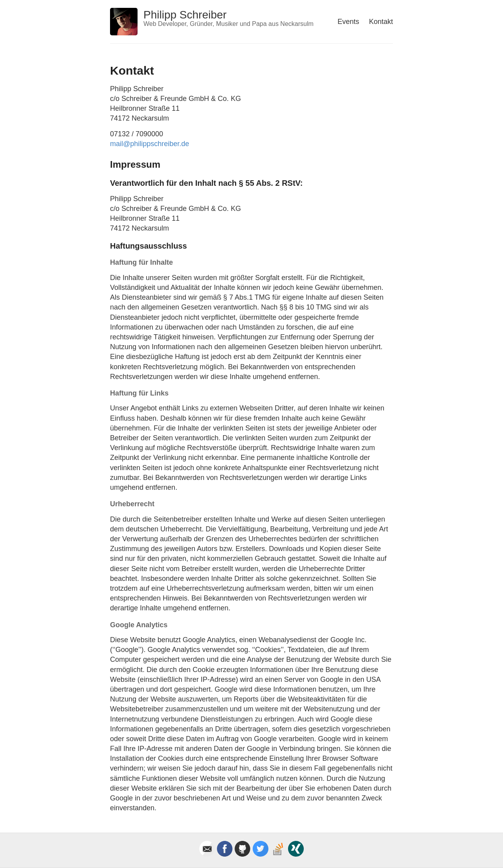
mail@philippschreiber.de (150, 144)
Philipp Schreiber (185, 15)
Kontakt (381, 22)
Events (348, 22)
